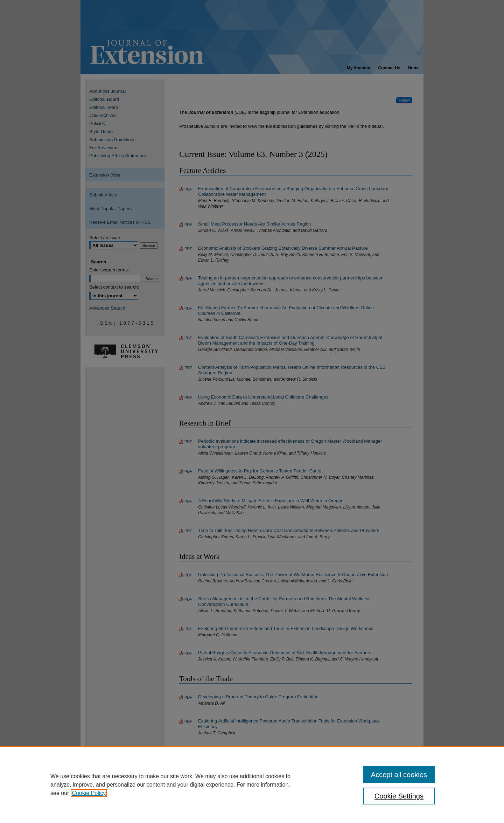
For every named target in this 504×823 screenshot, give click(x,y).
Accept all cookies (399, 775)
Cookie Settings (399, 796)
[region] (252, 784)
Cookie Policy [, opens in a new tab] (89, 793)
